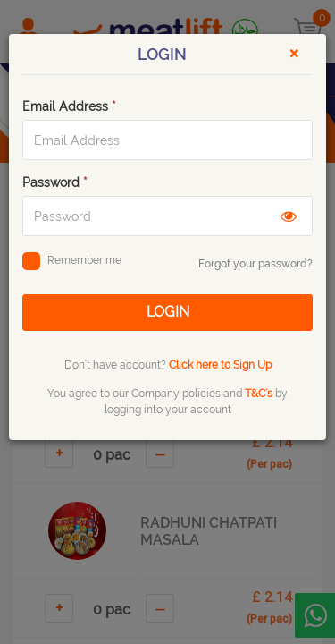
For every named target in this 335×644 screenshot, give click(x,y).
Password (55, 182)
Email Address (69, 106)
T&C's (259, 394)
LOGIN (168, 312)
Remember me (72, 263)
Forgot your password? (255, 264)
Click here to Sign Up (220, 365)
